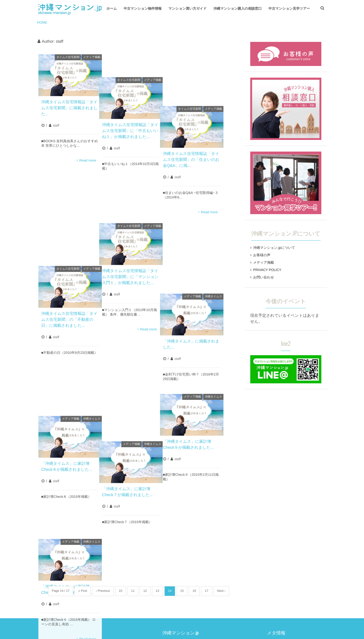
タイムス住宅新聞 (68, 57)
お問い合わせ (263, 277)
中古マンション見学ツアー (289, 9)
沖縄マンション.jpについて (274, 248)
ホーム (112, 9)
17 (206, 484)
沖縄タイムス (227, 173)
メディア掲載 (92, 57)
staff (56, 125)
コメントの (251, 559)
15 (182, 484)
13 (157, 484)
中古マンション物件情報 (143, 9)
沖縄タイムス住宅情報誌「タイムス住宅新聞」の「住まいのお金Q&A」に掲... (205, 108)
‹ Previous (103, 484)
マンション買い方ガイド (188, 9)
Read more (88, 160)
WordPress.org (249, 567)
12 (145, 484)
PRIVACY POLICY (267, 270)
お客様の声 (262, 255)
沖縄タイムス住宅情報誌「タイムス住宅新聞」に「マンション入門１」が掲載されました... (137, 209)
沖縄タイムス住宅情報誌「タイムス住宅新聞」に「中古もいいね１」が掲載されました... (137, 108)
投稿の (246, 551)
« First (83, 484)
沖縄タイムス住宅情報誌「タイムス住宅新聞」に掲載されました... (69, 108)
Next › (221, 484)
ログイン (244, 544)
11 (133, 484)
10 (121, 484)
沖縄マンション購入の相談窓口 (237, 9)
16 (194, 484)
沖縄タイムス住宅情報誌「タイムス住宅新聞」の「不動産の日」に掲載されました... (69, 224)
